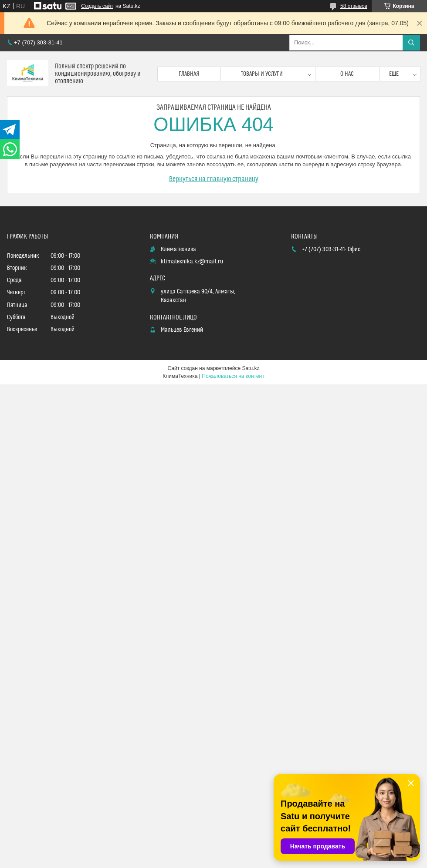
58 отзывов (354, 6)
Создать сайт (97, 6)
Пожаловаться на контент (233, 376)
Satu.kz (251, 368)
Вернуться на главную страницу (214, 179)
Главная (189, 74)
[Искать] (411, 43)
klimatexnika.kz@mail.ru (192, 262)
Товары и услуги (262, 74)
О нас (347, 74)
